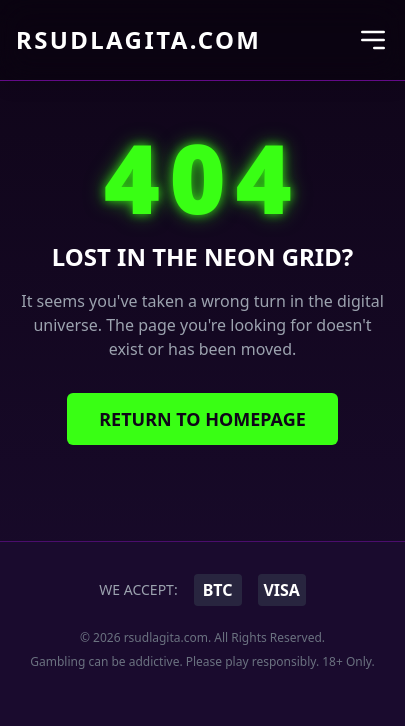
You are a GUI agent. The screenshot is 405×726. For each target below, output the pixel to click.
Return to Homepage (202, 419)
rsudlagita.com (138, 40)
